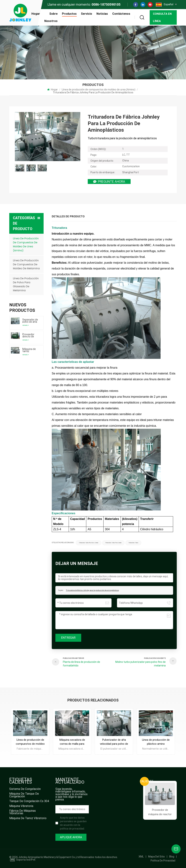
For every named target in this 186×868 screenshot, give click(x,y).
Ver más (26, 325)
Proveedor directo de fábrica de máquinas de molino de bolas (30, 335)
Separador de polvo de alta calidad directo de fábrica (31, 321)
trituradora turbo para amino (113, 543)
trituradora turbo (133, 543)
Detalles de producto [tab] (68, 217)
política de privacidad (163, 861)
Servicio (87, 14)
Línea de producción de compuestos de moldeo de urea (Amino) (99, 90)
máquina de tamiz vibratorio (28, 818)
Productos (69, 14)
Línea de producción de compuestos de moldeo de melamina (26, 264)
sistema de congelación (25, 789)
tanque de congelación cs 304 (29, 801)
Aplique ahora (71, 837)
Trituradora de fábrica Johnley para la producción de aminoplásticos (92, 590)
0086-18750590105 (106, 4)
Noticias (102, 14)
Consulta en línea (162, 17)
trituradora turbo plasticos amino (89, 543)
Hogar (36, 14)
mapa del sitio (156, 857)
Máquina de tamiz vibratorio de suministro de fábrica (30, 350)
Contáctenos (121, 14)
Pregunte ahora (109, 181)
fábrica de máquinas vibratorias (23, 812)
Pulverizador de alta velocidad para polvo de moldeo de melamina (114, 742)
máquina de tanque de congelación (24, 795)
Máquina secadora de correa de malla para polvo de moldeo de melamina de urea (72, 742)
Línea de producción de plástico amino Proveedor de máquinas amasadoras (156, 742)
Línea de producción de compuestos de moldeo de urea (30, 742)
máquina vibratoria (21, 806)
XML (141, 857)
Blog (172, 857)
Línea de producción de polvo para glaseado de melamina (26, 284)
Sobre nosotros (51, 17)
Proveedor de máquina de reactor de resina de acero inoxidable (160, 812)
